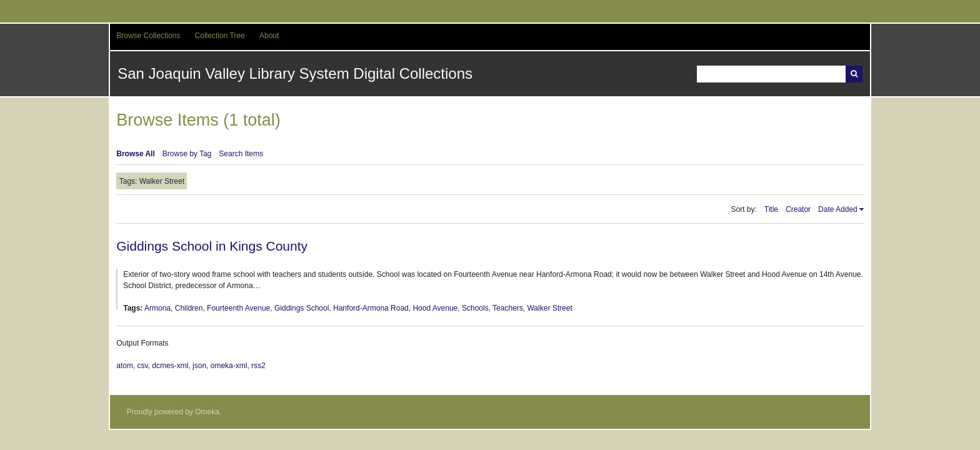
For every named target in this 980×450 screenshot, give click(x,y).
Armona (157, 308)
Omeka (207, 412)
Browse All (136, 154)
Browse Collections (148, 36)
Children (189, 308)
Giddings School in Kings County (212, 246)
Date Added (838, 209)
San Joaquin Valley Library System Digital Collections (295, 73)
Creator (798, 209)
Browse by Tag (187, 154)
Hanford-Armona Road (371, 308)
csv (143, 366)
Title (771, 209)
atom (125, 366)
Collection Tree (220, 36)
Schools (475, 308)
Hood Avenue (435, 308)
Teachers (508, 308)
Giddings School (302, 308)
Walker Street (549, 308)
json (199, 366)
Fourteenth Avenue (238, 308)
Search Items (241, 154)
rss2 (258, 366)
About (269, 36)
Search (854, 74)
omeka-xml (229, 366)
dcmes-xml (170, 366)
